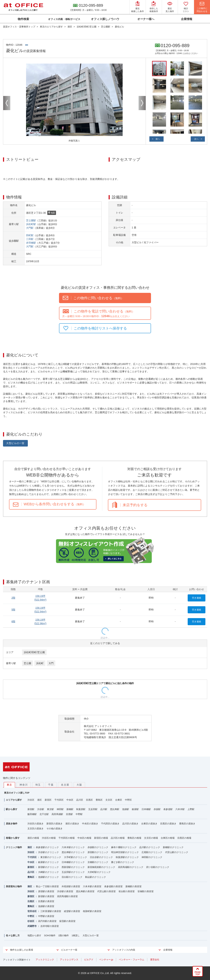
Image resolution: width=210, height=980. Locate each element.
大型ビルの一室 (15, 443)
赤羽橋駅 (31, 243)
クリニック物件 (14, 847)
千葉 (51, 785)
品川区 (80, 800)
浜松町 (40, 663)
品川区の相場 (118, 838)
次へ (196, 139)
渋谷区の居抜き (36, 824)
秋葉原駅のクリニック (127, 857)
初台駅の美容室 (127, 891)
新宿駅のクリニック (48, 867)
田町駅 (30, 235)
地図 (52, 213)
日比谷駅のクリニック (101, 857)
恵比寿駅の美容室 (85, 891)
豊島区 (99, 800)
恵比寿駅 (115, 809)
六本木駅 (180, 809)
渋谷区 (31, 800)
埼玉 (38, 785)
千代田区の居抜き (110, 824)
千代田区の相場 (67, 838)
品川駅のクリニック (150, 847)
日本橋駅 (146, 809)
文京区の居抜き (36, 829)
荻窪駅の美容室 (67, 921)
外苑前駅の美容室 (71, 886)
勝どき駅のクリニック (123, 862)
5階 (13, 610)
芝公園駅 (31, 220)
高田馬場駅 (57, 814)
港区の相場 (33, 838)
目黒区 (89, 800)
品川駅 (104, 809)
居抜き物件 (12, 824)
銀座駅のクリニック (48, 862)
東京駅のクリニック (51, 857)
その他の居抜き (54, 829)
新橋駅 (70, 809)
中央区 (70, 800)
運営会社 (155, 960)
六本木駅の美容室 (92, 886)
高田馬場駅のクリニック (131, 867)
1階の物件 (64, 935)
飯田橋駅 (32, 814)
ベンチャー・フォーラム (132, 960)
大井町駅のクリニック (99, 872)
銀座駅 (135, 809)
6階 (13, 621)
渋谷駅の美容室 (65, 891)
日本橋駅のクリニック (73, 862)
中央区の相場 (84, 838)
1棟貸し (76, 935)
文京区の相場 (151, 838)
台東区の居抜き (149, 824)
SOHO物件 (50, 935)
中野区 (128, 800)
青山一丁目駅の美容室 (47, 886)
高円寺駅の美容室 (47, 921)
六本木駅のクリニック (73, 847)
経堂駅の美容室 (72, 911)
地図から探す (34, 935)
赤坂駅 (157, 809)
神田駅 (60, 809)
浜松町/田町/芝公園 (34, 652)
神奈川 (24, 785)
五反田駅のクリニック (73, 872)
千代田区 (59, 800)
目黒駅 (69, 814)
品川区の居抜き (130, 824)
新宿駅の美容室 (46, 896)
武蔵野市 (32, 926)
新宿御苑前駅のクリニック (101, 867)
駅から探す (12, 809)
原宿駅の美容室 (46, 891)
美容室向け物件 (14, 886)
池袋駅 (126, 809)
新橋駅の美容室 (134, 886)
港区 (40, 800)
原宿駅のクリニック (98, 852)
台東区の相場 (168, 838)
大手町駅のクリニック (75, 857)
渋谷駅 (41, 809)
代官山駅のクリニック (177, 852)
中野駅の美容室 (46, 916)
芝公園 (27, 663)
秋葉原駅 (81, 809)
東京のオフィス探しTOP (17, 793)
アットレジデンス (69, 960)
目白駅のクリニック (72, 877)
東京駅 (50, 809)
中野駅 (79, 814)
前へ (158, 139)
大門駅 (30, 228)
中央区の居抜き (90, 824)
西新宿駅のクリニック (73, 867)
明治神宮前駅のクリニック (125, 852)
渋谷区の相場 (49, 838)
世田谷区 (32, 911)
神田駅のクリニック (152, 857)
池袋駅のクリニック (48, 877)
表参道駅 (168, 809)
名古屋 (65, 785)
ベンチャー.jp (106, 960)
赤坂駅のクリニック (98, 847)
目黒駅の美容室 (46, 901)
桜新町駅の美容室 (92, 911)
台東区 (119, 800)
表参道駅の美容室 (113, 886)
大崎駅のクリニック (48, 872)
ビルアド (89, 960)
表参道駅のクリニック (47, 847)
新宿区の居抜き (54, 824)
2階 (13, 598)
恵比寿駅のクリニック (73, 852)
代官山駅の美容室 (107, 891)
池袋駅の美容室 (46, 906)
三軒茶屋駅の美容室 (51, 911)
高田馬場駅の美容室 (67, 896)
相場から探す (13, 838)
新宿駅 (31, 809)
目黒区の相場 (184, 838)
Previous (7, 103)
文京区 (109, 800)
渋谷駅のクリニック (48, 852)
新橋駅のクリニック (173, 847)
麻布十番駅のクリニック (124, 847)
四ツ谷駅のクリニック (158, 867)
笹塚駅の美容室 (146, 891)
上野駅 (191, 809)
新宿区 (48, 800)
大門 (51, 663)
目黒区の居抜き (168, 824)
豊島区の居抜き (187, 824)
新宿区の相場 (101, 838)
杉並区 (31, 921)
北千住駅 (44, 814)
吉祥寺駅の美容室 (50, 926)
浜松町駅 (31, 224)
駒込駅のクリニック (96, 877)
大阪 (79, 785)
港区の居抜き (72, 824)
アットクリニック (45, 960)
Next (142, 103)
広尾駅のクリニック (152, 852)
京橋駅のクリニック (98, 862)
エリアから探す (14, 800)
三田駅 (30, 239)
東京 (9, 785)
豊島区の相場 (134, 838)
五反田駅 (93, 809)
